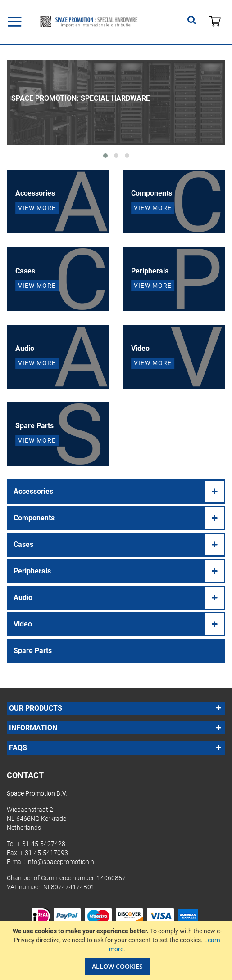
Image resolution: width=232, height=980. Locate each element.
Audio (23, 597)
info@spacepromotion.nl (61, 862)
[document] (117, 951)
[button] (105, 156)
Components (34, 518)
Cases (23, 544)
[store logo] (89, 22)
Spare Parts (33, 651)
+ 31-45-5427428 (41, 844)
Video (23, 624)
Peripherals (32, 571)
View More (37, 208)
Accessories (33, 491)
